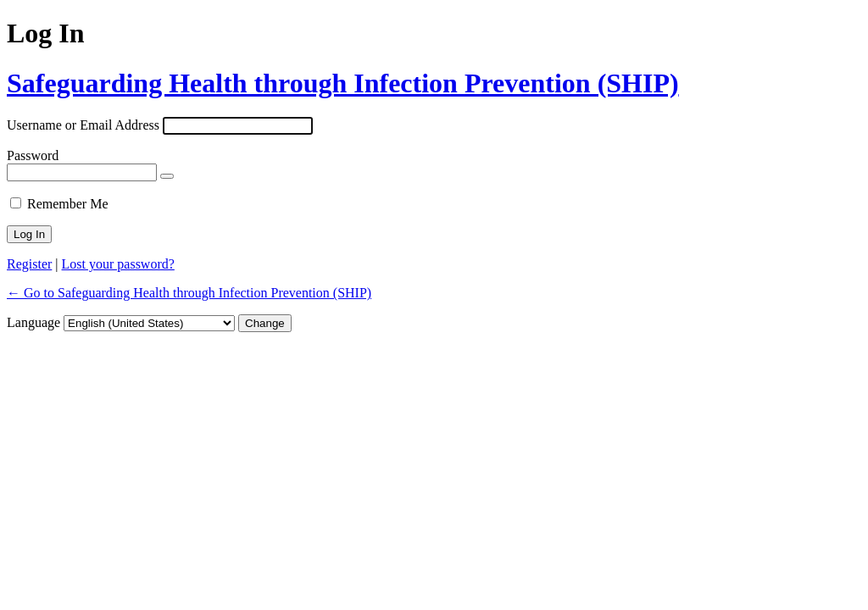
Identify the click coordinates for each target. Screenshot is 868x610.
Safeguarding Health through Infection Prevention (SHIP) (343, 83)
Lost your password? (118, 264)
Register (29, 264)
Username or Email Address (83, 125)
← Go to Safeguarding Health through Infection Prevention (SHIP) (189, 293)
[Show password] (167, 176)
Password (33, 155)
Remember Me (68, 204)
